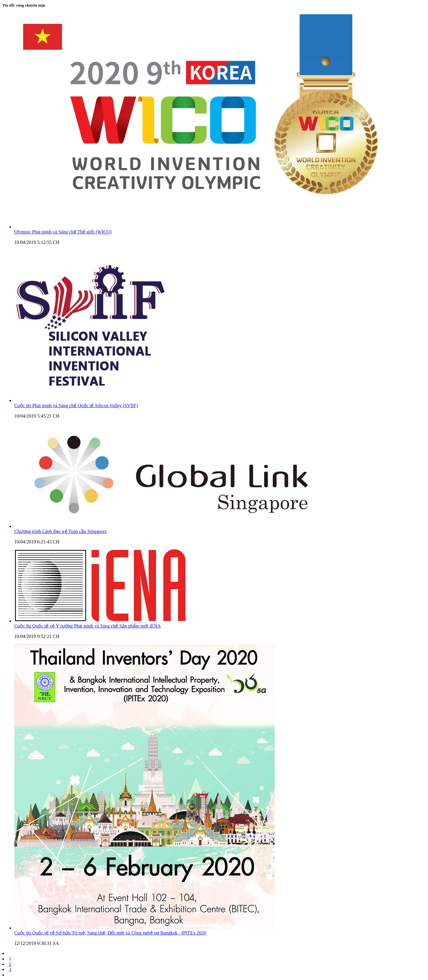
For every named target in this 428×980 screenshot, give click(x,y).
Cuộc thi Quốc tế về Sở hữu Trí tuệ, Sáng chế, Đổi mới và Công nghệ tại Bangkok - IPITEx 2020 (110, 933)
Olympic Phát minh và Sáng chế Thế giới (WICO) (63, 232)
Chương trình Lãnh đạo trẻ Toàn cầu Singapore (60, 531)
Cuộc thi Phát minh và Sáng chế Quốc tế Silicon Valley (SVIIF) (76, 406)
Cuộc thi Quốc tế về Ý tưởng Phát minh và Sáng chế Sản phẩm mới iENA (88, 626)
